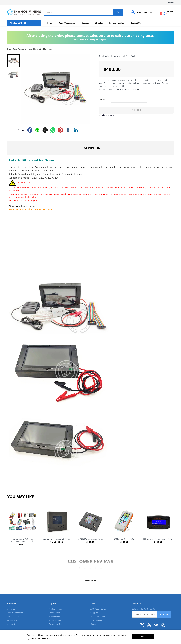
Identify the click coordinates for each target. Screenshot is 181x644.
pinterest (60, 130)
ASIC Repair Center (98, 609)
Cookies (94, 624)
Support (53, 604)
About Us (11, 609)
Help (93, 604)
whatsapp (53, 130)
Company (12, 604)
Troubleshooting (56, 616)
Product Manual (56, 609)
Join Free (148, 12)
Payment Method (98, 616)
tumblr (68, 130)
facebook (30, 130)
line (37, 130)
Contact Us (12, 624)
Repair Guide (54, 613)
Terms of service (14, 616)
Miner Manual (55, 620)
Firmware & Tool (56, 624)
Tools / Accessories (20, 49)
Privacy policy (13, 620)
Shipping (94, 613)
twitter (45, 130)
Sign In (139, 12)
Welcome (170, 2)
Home (9, 49)
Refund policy (96, 620)
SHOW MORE (91, 580)
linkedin (76, 130)
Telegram (103, 39)
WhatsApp (92, 39)
